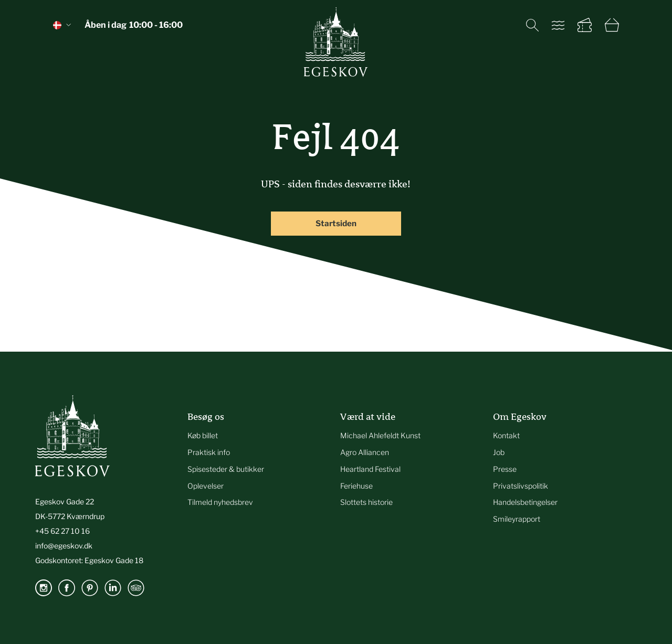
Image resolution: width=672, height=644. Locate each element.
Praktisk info (209, 452)
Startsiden (336, 223)
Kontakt (506, 435)
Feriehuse (356, 486)
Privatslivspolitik (521, 486)
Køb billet (203, 435)
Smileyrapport (517, 519)
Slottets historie (366, 502)
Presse (505, 469)
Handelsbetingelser (525, 502)
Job (499, 452)
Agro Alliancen (365, 452)
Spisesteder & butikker (226, 469)
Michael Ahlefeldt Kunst (380, 435)
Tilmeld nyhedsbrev (220, 502)
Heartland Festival (370, 469)
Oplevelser (206, 486)
